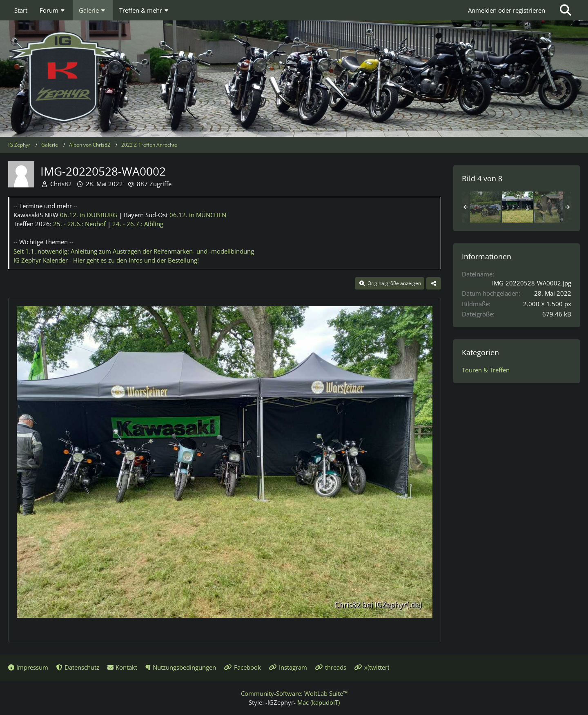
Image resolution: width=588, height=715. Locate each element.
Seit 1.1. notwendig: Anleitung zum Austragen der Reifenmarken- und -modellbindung (134, 251)
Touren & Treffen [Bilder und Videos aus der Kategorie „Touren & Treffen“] (486, 370)
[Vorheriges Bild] (30, 463)
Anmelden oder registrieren (507, 10)
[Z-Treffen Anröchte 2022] (485, 207)
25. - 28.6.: (79, 224)
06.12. (89, 215)
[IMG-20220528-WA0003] (550, 207)
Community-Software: (294, 693)
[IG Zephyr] (294, 78)
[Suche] (566, 10)
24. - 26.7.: (138, 224)
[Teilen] (434, 283)
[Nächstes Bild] (419, 463)
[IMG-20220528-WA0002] (517, 207)
